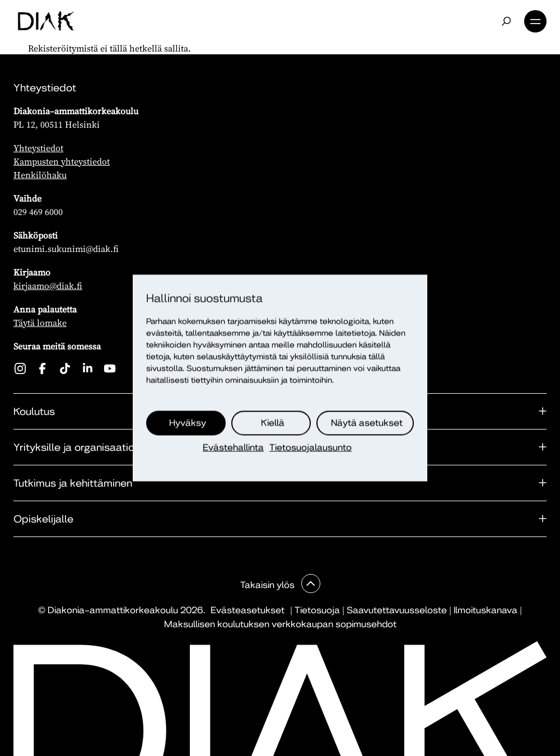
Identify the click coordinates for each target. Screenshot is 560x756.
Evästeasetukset (248, 610)
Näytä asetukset (367, 423)
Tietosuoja (317, 610)
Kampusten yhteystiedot (62, 161)
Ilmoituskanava (486, 610)
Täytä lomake (40, 323)
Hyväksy (188, 423)
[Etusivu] (46, 21)
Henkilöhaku (40, 175)
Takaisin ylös (269, 585)
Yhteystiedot (38, 148)
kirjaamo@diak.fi (48, 286)
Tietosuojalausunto (311, 448)
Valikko (535, 21)
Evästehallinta (233, 448)
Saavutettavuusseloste (397, 610)
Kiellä (273, 423)
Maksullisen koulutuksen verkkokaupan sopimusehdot (280, 624)
